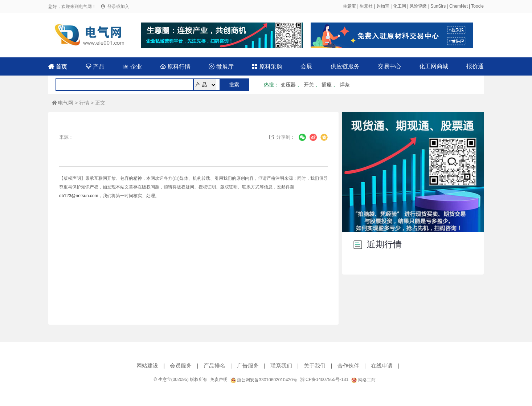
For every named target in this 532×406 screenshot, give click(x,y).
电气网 (63, 103)
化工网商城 (434, 66)
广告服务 (248, 366)
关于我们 (315, 366)
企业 (132, 67)
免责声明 (219, 379)
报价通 (475, 66)
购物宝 (383, 6)
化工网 (400, 6)
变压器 (288, 85)
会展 (306, 66)
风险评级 (418, 6)
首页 (58, 67)
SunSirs (438, 6)
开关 (309, 85)
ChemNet (459, 6)
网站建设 (147, 366)
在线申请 (382, 366)
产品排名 (214, 366)
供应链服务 (345, 66)
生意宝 (349, 6)
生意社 (366, 6)
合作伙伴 (348, 366)
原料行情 (175, 67)
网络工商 (363, 380)
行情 (84, 103)
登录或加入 (118, 7)
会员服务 (181, 366)
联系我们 (281, 366)
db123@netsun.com (79, 196)
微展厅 (221, 67)
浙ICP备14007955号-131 (324, 379)
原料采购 (267, 67)
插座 (327, 85)
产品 (95, 67)
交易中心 (389, 66)
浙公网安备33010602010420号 (264, 380)
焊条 (345, 85)
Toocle (477, 6)
